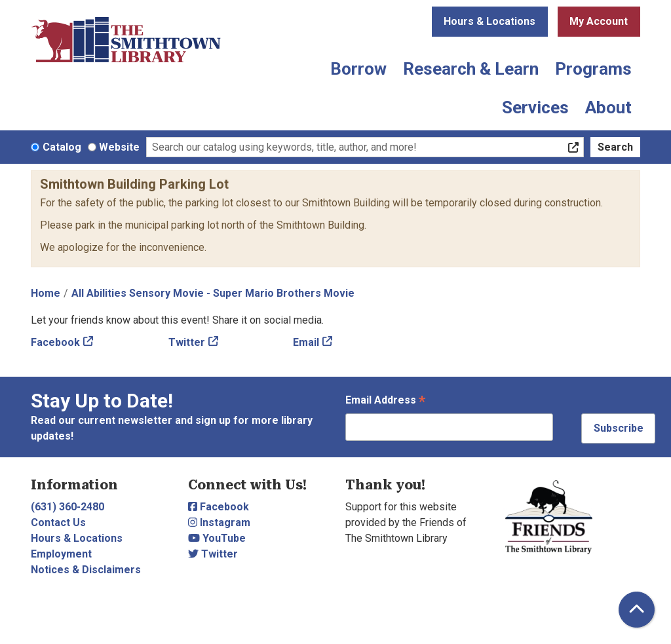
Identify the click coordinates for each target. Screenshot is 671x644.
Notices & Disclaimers (86, 570)
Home (46, 293)
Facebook (55, 342)
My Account (599, 21)
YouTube (217, 538)
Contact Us (58, 522)
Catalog (62, 147)
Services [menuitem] (535, 107)
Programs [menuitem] (593, 69)
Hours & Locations (489, 21)
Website (119, 147)
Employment (61, 554)
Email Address (385, 401)
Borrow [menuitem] (358, 69)
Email (306, 342)
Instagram (219, 522)
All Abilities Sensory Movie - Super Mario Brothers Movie (213, 293)
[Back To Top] (637, 610)
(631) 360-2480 (67, 507)
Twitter (187, 342)
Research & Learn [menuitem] (471, 69)
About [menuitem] (608, 107)
